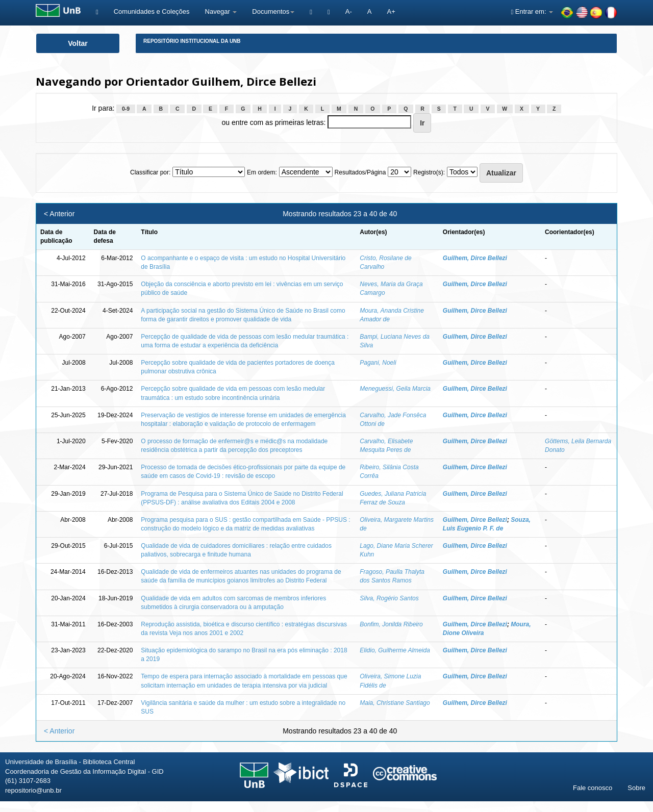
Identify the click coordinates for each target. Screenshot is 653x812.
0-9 (126, 109)
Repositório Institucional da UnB (192, 41)
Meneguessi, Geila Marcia (395, 389)
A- (349, 11)
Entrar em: (532, 11)
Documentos (273, 11)
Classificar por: (150, 172)
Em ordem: (262, 172)
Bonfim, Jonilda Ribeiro (391, 624)
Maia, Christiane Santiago (395, 703)
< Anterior (59, 214)
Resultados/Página (360, 172)
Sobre (636, 788)
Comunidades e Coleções (152, 11)
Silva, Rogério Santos (389, 598)
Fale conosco (593, 788)
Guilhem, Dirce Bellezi (475, 258)
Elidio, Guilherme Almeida (395, 650)
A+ (391, 11)
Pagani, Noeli (378, 363)
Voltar (78, 43)
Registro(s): (429, 172)
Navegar (221, 11)
